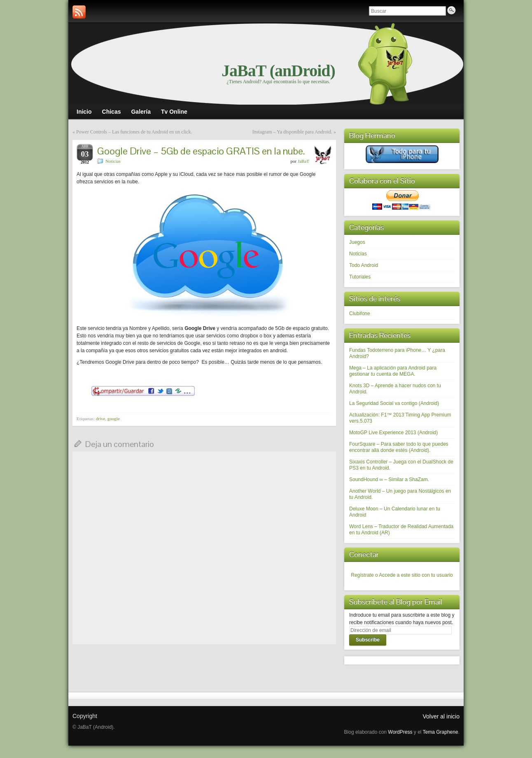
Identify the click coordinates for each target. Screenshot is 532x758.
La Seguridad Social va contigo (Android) (394, 403)
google (114, 419)
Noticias (113, 161)
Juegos (357, 242)
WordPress (400, 732)
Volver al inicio (441, 716)
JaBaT (303, 161)
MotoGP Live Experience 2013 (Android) (393, 433)
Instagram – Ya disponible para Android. (292, 132)
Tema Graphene (441, 732)
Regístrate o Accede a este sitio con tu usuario (402, 575)
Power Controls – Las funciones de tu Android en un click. (134, 132)
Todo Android (364, 265)
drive (101, 419)
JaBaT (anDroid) (278, 71)
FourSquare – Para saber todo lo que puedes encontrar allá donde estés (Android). (399, 447)
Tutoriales (360, 277)
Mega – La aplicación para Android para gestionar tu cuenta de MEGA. (393, 371)
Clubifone (360, 313)
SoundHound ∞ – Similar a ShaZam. (389, 480)
